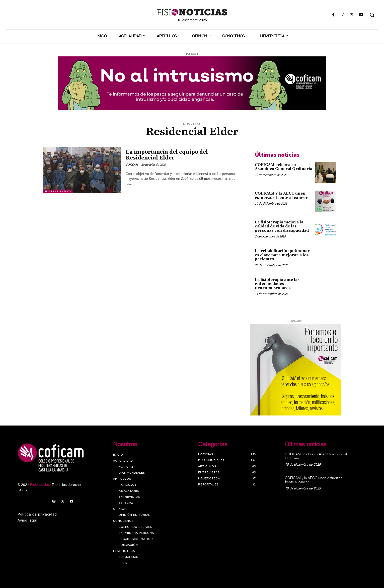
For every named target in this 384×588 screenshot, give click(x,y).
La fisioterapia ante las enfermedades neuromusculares (277, 284)
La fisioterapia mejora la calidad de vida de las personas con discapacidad (282, 226)
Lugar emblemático (57, 191)
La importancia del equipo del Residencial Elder (167, 155)
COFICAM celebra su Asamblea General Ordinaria (284, 167)
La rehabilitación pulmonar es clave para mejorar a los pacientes (282, 255)
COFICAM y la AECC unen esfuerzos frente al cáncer (281, 196)
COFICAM (132, 165)
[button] (372, 15)
